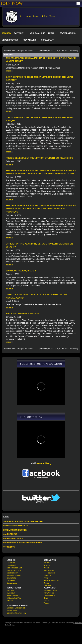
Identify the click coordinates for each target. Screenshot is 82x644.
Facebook (47, 575)
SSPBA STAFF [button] (49, 40)
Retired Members (13, 595)
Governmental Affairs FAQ (16, 613)
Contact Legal (12, 583)
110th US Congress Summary (23, 314)
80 (60, 51)
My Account (11, 593)
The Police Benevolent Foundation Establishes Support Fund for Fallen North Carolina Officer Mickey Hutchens (41, 209)
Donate (46, 568)
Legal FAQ (11, 580)
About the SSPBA (50, 590)
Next (72, 51)
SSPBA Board (49, 593)
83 (68, 51)
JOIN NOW (6, 33)
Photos (46, 601)
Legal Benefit (12, 565)
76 (49, 51)
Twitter (46, 578)
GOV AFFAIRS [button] (31, 40)
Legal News (11, 563)
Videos (46, 603)
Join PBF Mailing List (51, 580)
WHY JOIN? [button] (21, 33)
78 (55, 51)
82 (66, 51)
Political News (12, 610)
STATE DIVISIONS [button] (69, 33)
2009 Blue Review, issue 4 (21, 271)
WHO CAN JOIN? (37, 33)
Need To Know (12, 573)
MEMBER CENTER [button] (11, 40)
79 (57, 51)
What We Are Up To (14, 570)
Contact (46, 583)
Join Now (47, 563)
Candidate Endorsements (16, 608)
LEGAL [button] (52, 33)
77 (52, 51)
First (42, 51)
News (46, 598)
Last (76, 51)
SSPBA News (49, 570)
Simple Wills (11, 578)
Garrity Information (14, 575)
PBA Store (47, 586)
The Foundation (49, 573)
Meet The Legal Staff (14, 568)
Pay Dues (10, 590)
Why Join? (48, 565)
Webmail (10, 601)
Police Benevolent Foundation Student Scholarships (39, 158)
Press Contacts (49, 595)
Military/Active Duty (14, 598)
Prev (45, 51)
